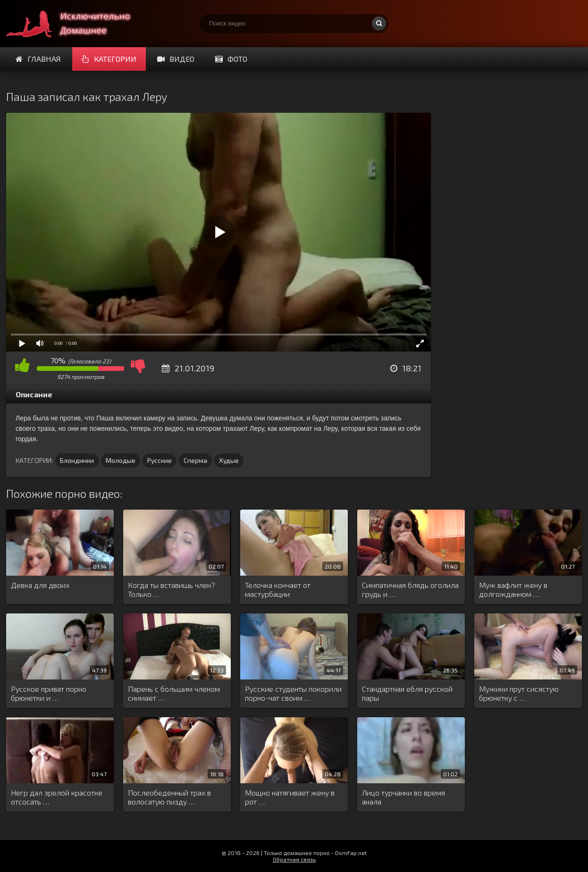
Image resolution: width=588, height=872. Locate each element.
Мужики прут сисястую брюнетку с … (519, 693)
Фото (231, 59)
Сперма (195, 460)
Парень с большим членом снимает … (174, 693)
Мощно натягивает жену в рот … (290, 797)
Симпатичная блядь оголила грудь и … (410, 589)
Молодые (121, 460)
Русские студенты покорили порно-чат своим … (293, 693)
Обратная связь (294, 859)
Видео (176, 59)
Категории (109, 59)
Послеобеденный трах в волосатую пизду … (169, 797)
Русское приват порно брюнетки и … (49, 693)
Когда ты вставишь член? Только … (172, 589)
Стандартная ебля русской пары (407, 693)
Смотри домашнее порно (77, 24)
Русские (160, 460)
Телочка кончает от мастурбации (278, 589)
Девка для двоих (40, 585)
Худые (229, 460)
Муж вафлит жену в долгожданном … (513, 589)
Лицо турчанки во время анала (403, 797)
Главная (38, 59)
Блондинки (77, 460)
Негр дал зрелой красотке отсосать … (57, 797)
